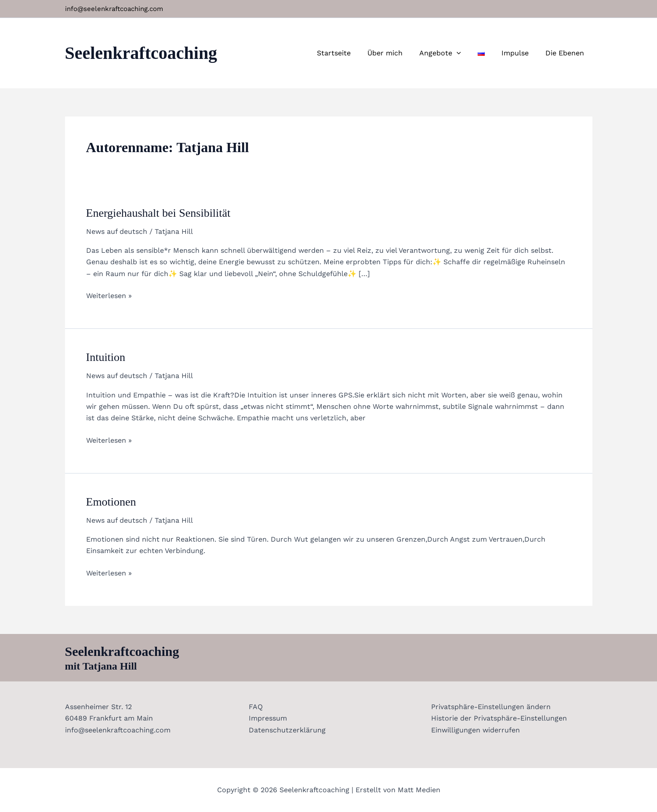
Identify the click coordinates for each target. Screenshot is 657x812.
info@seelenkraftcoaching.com (114, 9)
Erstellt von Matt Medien (398, 790)
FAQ (255, 707)
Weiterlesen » (109, 295)
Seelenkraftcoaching (141, 53)
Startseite (348, 53)
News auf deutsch (117, 231)
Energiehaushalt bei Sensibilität (158, 213)
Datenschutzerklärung (286, 730)
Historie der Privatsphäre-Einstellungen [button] (499, 718)
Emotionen (111, 502)
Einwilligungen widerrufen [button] (476, 730)
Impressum (267, 718)
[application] (466, 53)
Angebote (449, 53)
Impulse (519, 53)
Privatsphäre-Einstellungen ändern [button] (491, 707)
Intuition (106, 357)
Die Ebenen (566, 53)
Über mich (397, 53)
